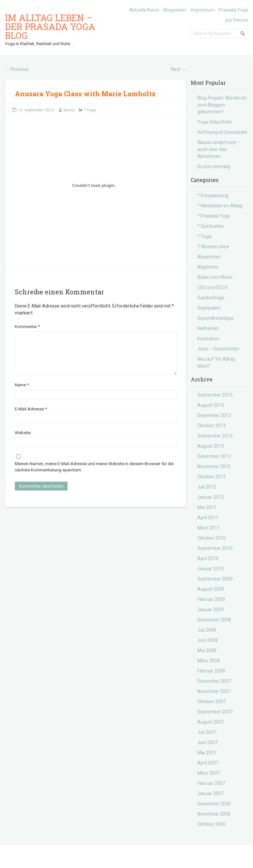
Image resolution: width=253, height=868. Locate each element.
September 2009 (215, 579)
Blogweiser (175, 10)
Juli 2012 (207, 487)
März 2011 (209, 528)
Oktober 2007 (211, 702)
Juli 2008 (207, 630)
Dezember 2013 (214, 415)
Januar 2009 (211, 610)
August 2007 (211, 722)
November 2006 (214, 814)
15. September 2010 (36, 110)
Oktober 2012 (211, 477)
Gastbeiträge (211, 298)
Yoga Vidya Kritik (215, 122)
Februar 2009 (211, 599)
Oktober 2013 (211, 426)
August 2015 (211, 405)
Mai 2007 (207, 753)
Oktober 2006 (211, 824)
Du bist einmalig (214, 166)
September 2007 (215, 712)
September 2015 (215, 395)
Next (179, 69)
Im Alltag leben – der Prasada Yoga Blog (50, 27)
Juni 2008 (208, 640)
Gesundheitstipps (215, 318)
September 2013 (215, 436)
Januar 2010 (211, 569)
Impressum (203, 10)
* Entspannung (213, 195)
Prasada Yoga (233, 10)
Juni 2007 (208, 742)
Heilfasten (208, 328)
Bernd (69, 110)
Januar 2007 (211, 793)
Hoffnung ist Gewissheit (222, 132)
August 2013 (211, 446)
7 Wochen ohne (213, 247)
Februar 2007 (211, 783)
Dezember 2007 (214, 681)
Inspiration (208, 339)
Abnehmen (209, 257)
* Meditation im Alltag (220, 206)
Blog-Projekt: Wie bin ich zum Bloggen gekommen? (222, 105)
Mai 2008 (207, 650)
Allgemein (208, 267)
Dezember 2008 (214, 620)
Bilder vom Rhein (215, 277)
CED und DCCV (212, 287)
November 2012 (214, 466)
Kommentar (27, 327)
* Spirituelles (211, 226)
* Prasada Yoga (214, 216)
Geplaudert (209, 308)
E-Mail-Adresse (31, 417)
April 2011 (208, 518)
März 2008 (209, 661)
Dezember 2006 (214, 804)
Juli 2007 (207, 732)
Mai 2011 (207, 507)
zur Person (237, 20)
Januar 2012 (211, 497)
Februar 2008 (211, 671)
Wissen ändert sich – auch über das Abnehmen (219, 149)
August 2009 (211, 589)
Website (23, 441)
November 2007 (214, 691)
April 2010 (208, 558)
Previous (17, 69)
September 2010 (215, 548)
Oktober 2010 (211, 538)
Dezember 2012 (214, 456)
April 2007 (208, 763)
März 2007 (209, 773)
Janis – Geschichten (218, 349)
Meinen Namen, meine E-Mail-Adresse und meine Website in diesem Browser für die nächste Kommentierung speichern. (94, 475)
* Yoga (90, 110)
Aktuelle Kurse (144, 10)
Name (22, 393)
